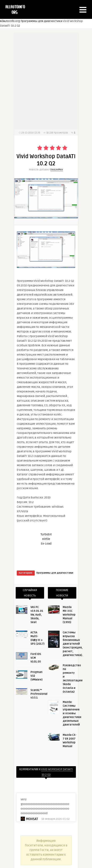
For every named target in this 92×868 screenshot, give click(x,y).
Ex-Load (46, 544)
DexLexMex (57, 170)
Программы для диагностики (41, 21)
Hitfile (46, 539)
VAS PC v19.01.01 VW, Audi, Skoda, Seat (37, 615)
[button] (83, 10)
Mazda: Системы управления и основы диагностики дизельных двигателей (72, 713)
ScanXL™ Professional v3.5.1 (39, 694)
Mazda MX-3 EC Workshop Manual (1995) (69, 615)
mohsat (32, 819)
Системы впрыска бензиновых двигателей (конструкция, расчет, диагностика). (73, 644)
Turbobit (46, 534)
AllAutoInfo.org (10, 21)
